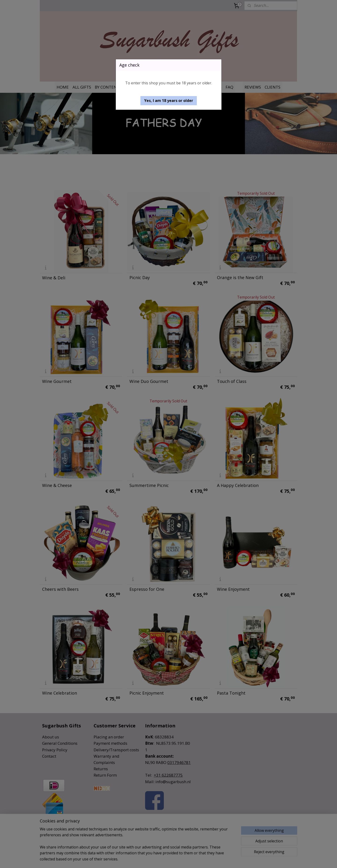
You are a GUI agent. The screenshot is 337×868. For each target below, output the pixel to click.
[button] (169, 101)
